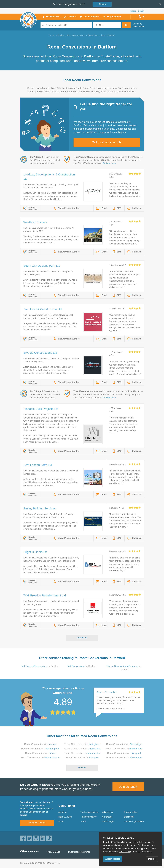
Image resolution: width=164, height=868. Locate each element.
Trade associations (89, 812)
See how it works (37, 823)
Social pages (108, 822)
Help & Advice (65, 817)
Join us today (128, 787)
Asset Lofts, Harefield (107, 692)
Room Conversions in (40, 744)
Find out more (109, 163)
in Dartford (40, 666)
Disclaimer (129, 817)
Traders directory (88, 817)
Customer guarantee (134, 822)
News (61, 822)
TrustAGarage (53, 852)
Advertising (108, 812)
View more (82, 638)
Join (102, 4)
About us (63, 812)
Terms (83, 822)
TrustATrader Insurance (79, 852)
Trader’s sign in (137, 11)
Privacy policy (131, 812)
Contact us (107, 817)
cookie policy (125, 852)
